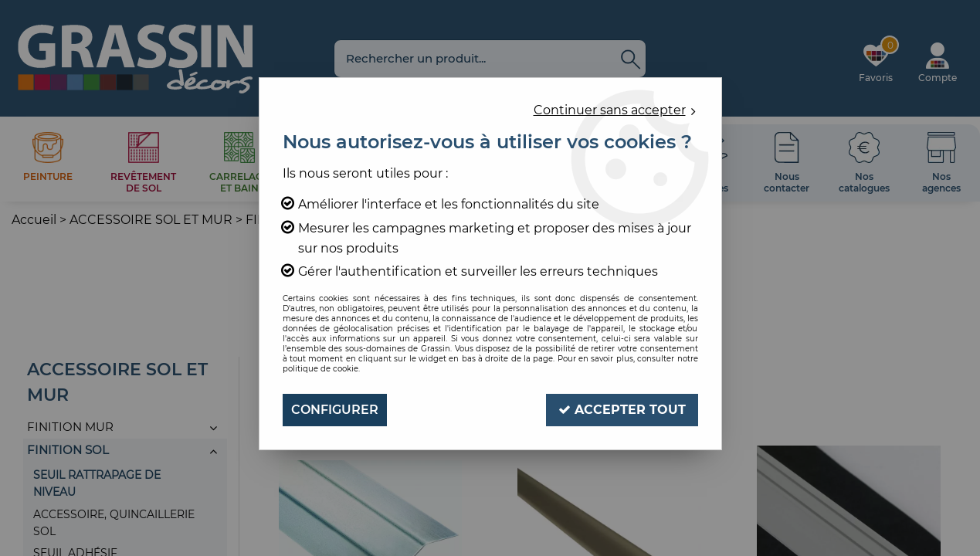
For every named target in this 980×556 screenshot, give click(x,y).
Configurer (335, 410)
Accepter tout (622, 410)
